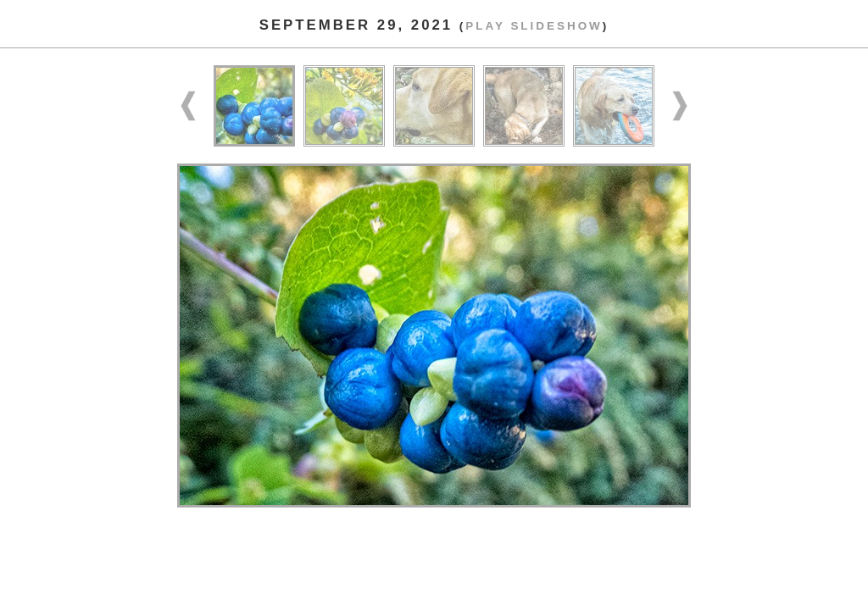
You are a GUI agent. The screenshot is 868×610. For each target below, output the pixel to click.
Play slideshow (534, 26)
